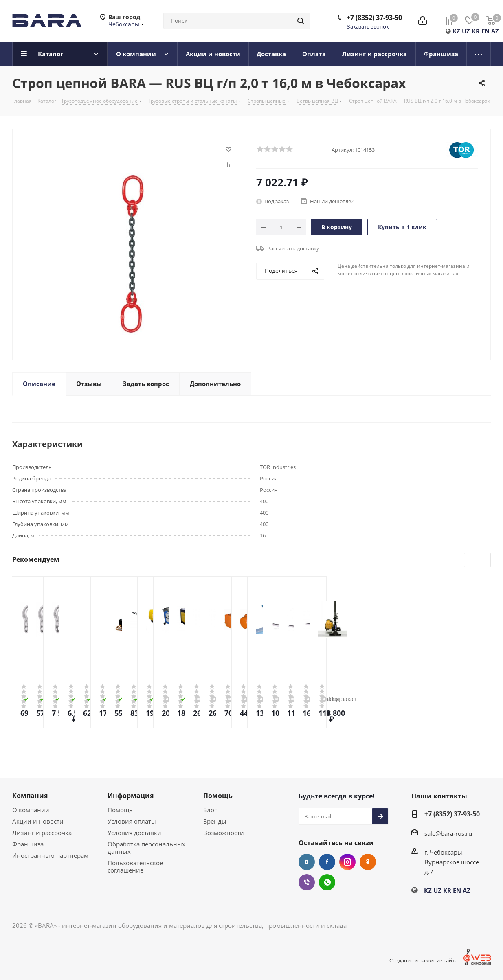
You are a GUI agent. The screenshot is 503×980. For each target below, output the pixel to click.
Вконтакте (307, 862)
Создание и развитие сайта (423, 960)
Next (484, 560)
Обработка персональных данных (146, 848)
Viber (307, 882)
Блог (210, 810)
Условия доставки (134, 833)
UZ (466, 31)
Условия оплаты (132, 821)
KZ (456, 31)
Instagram (347, 862)
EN (485, 31)
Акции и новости (38, 821)
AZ (495, 31)
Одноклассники (368, 862)
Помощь (120, 810)
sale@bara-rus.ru (448, 833)
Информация (131, 796)
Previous (471, 560)
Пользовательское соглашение (135, 866)
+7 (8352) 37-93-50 (374, 18)
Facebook (327, 862)
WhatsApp (327, 882)
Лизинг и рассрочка (42, 833)
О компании (31, 810)
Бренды (215, 821)
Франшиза (28, 844)
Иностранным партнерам (50, 855)
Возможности (224, 833)
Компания (30, 796)
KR (476, 31)
